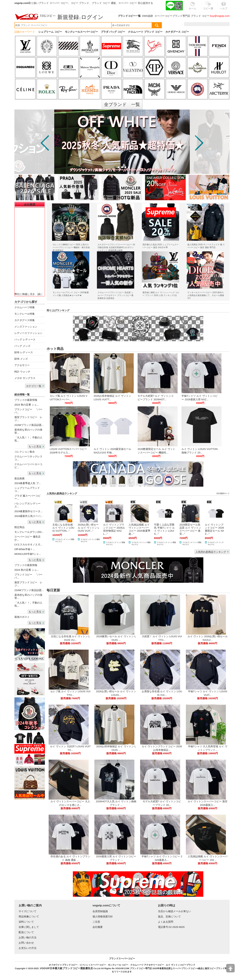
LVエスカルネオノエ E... (28, 544)
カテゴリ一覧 (34, 386)
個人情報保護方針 (103, 916)
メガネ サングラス (25, 378)
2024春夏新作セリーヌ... (28, 511)
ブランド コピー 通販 (104, 3)
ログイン (92, 17)
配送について (26, 932)
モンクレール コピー (118, 965)
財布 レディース (24, 352)
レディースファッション (28, 333)
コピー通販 (208, 7)
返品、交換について (169, 916)
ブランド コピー (200, 16)
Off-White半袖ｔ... (25, 549)
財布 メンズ (21, 359)
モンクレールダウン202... (29, 532)
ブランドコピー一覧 (129, 16)
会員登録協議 (100, 911)
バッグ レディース (25, 339)
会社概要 (98, 927)
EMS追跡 (148, 16)
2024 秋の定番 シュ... (27, 405)
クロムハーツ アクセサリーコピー (147, 965)
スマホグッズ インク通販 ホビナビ (65, 540)
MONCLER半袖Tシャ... (28, 554)
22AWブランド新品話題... (29, 425)
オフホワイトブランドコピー (63, 965)
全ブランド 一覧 (122, 104)
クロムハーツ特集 (25, 307)
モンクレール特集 (25, 314)
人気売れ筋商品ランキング (211, 552)
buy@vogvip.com (220, 16)
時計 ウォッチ (22, 372)
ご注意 (96, 922)
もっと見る (35, 446)
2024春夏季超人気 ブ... (28, 483)
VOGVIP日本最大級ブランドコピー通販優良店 (66, 968)
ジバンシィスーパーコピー (93, 965)
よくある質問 (166, 922)
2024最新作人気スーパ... (28, 516)
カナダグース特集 (25, 320)
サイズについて (28, 911)
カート (222, 24)
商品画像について (29, 916)
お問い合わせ (26, 943)
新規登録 (68, 17)
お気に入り (208, 24)
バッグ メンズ (22, 346)
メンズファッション (26, 327)
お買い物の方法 (28, 937)
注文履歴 (193, 24)
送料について (26, 922)
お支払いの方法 (28, 948)
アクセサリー (22, 365)
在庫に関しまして (29, 927)
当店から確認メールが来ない (174, 911)
